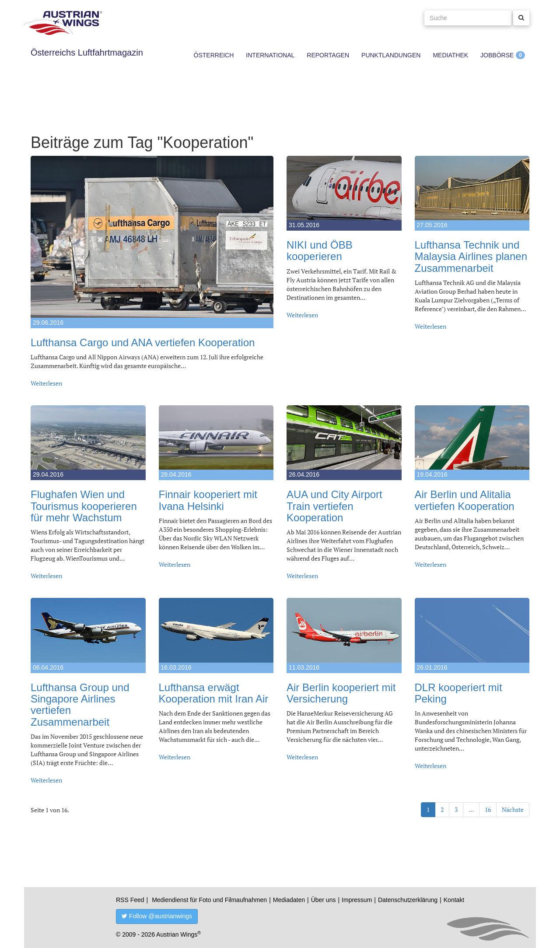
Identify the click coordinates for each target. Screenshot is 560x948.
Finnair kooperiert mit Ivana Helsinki (208, 500)
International (270, 55)
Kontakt (454, 900)
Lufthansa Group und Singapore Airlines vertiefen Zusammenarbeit (80, 705)
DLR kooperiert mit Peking (458, 693)
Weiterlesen (46, 383)
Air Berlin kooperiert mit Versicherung (341, 693)
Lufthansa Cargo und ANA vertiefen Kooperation (143, 342)
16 (488, 809)
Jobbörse (497, 55)
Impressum (357, 900)
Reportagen (328, 55)
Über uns (324, 900)
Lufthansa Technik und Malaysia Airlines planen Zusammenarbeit (471, 256)
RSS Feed (130, 900)
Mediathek (450, 55)
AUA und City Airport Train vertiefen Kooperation (334, 506)
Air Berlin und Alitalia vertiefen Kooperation (465, 500)
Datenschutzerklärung (408, 900)
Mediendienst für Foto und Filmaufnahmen (209, 900)
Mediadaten (289, 900)
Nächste (513, 809)
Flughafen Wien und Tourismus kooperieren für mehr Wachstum (84, 506)
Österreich (214, 55)
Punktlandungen (391, 55)
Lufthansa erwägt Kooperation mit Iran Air (214, 693)
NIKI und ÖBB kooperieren (320, 251)
